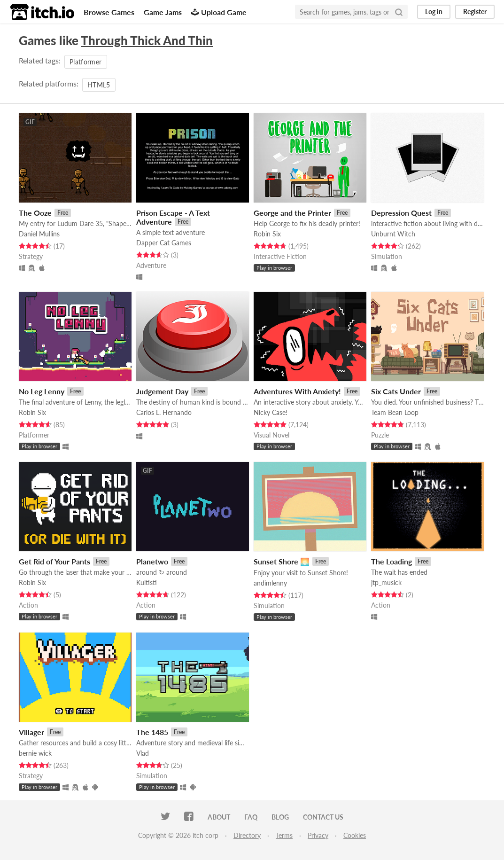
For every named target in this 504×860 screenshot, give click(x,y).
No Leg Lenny (42, 391)
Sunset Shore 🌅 (282, 561)
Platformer (86, 62)
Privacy (318, 835)
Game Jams (163, 12)
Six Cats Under (396, 391)
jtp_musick (386, 582)
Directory (247, 835)
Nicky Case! (271, 412)
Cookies (355, 835)
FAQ (251, 817)
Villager (31, 732)
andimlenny (270, 583)
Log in (434, 12)
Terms (284, 835)
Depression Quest (401, 213)
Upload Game (219, 12)
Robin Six (267, 234)
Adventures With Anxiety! (297, 391)
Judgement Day (162, 391)
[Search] (399, 12)
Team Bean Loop (395, 412)
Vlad (143, 753)
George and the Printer (292, 213)
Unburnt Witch (393, 234)
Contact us (323, 817)
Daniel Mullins (39, 234)
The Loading (392, 561)
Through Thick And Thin (147, 40)
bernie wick (35, 753)
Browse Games (109, 12)
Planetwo (152, 561)
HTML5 (99, 85)
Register (475, 12)
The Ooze (35, 213)
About (219, 817)
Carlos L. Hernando (164, 412)
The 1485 (152, 732)
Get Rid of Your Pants (54, 561)
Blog (280, 817)
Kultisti (147, 582)
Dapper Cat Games (164, 243)
